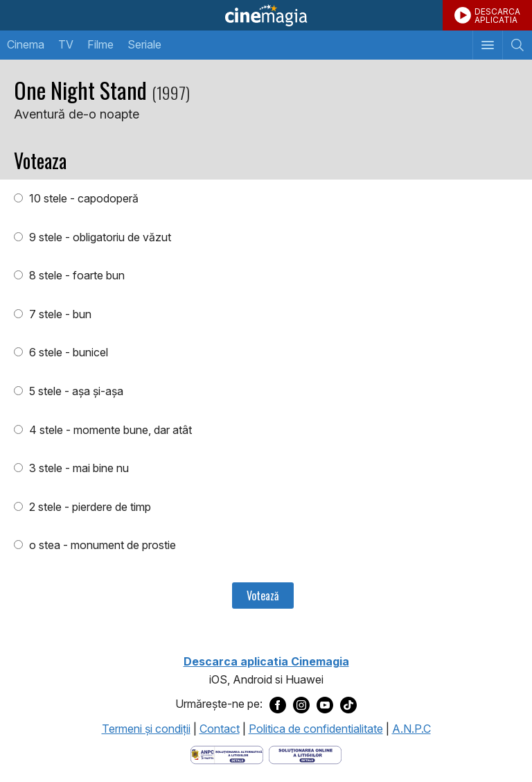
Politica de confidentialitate (316, 729)
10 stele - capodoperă (82, 198)
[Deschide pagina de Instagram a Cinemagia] (301, 704)
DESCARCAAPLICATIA (497, 16)
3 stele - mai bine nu (78, 468)
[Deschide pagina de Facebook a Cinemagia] (278, 704)
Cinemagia (266, 15)
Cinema (26, 44)
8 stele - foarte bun (76, 275)
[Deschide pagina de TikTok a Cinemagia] (348, 704)
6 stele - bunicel (67, 352)
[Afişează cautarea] (517, 45)
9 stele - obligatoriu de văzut (99, 237)
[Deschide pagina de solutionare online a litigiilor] (305, 754)
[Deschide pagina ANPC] (227, 754)
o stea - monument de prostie (101, 545)
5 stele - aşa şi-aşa (75, 391)
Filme (100, 44)
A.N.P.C (411, 729)
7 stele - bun (59, 314)
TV (66, 44)
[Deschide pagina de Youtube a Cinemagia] (325, 704)
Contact (220, 729)
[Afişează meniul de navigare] (487, 45)
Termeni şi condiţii (146, 729)
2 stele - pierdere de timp (89, 507)
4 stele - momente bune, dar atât (109, 430)
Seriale (144, 44)
